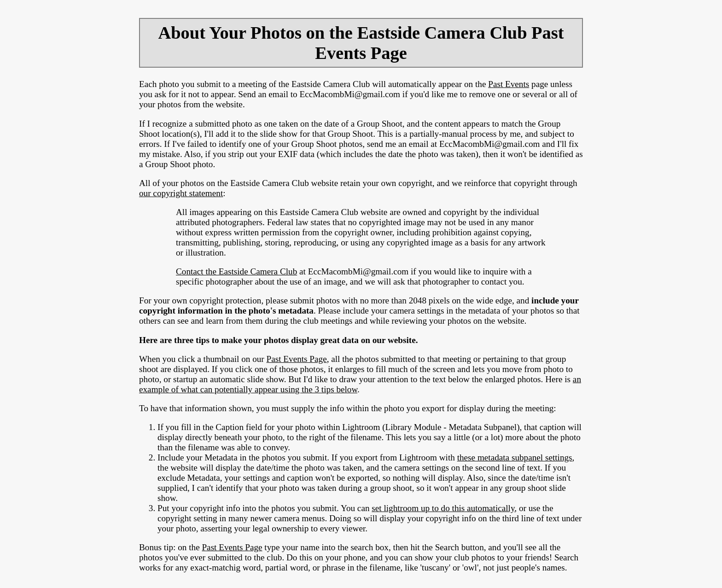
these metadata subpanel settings (515, 457)
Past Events (509, 84)
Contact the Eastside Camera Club (236, 271)
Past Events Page (297, 359)
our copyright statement (181, 193)
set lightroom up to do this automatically (443, 508)
